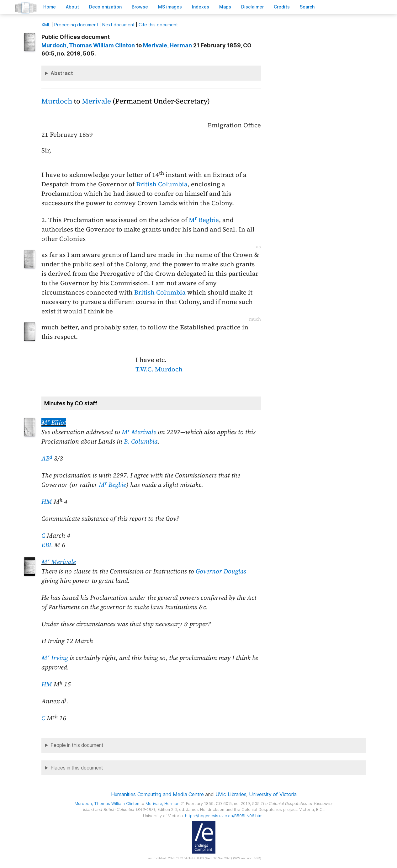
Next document (118, 25)
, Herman (167, 45)
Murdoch (57, 101)
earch (307, 7)
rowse (140, 7)
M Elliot (54, 423)
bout (72, 7)
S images (170, 7)
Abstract (62, 73)
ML (46, 25)
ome (50, 7)
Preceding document (76, 25)
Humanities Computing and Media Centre (157, 794)
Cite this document (158, 25)
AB (47, 458)
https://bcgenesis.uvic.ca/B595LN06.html (224, 816)
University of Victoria (273, 794)
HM (47, 502)
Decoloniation (105, 7)
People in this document (77, 745)
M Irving (55, 658)
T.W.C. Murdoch (159, 369)
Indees (201, 7)
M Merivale (139, 432)
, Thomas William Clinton (88, 45)
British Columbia (162, 184)
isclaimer (252, 7)
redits (282, 7)
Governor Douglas (221, 571)
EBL (47, 545)
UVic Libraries (231, 794)
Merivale (96, 101)
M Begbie (204, 220)
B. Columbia (141, 441)
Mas (225, 7)
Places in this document (77, 768)
